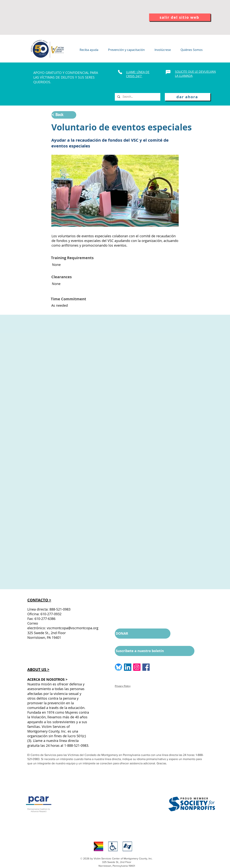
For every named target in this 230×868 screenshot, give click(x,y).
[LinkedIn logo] (128, 667)
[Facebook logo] (146, 667)
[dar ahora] (188, 97)
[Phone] (120, 72)
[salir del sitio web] (180, 17)
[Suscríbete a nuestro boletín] (155, 651)
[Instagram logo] (137, 667)
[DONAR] (143, 634)
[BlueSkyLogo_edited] (118, 667)
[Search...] (137, 97)
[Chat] (168, 72)
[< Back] (64, 115)
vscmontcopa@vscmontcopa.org (73, 628)
